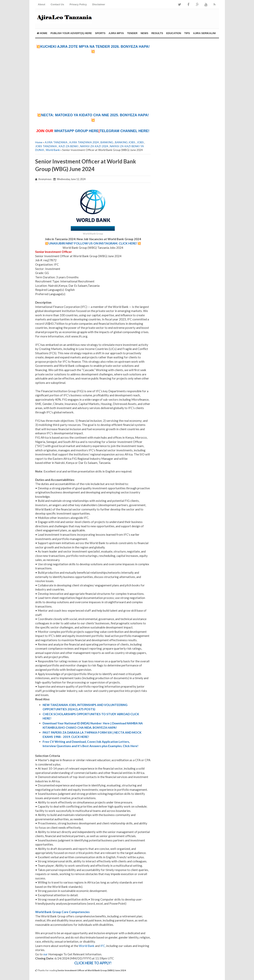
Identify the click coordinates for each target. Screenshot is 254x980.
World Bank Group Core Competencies (62, 912)
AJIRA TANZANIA (56, 142)
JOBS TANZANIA (46, 146)
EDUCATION (174, 33)
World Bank (53, 150)
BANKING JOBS (125, 142)
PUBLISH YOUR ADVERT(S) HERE (71, 33)
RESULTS (157, 33)
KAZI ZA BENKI (69, 146)
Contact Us (57, 4)
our (45, 954)
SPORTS (100, 33)
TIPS (187, 33)
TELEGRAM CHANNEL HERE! (124, 131)
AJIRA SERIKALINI (204, 33)
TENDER (132, 33)
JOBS (140, 142)
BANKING (107, 142)
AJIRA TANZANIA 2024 (84, 142)
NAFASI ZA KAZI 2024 (94, 146)
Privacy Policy (78, 4)
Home (42, 33)
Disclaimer (99, 4)
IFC (103, 946)
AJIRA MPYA (116, 33)
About (42, 4)
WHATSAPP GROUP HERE (76, 131)
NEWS (144, 33)
